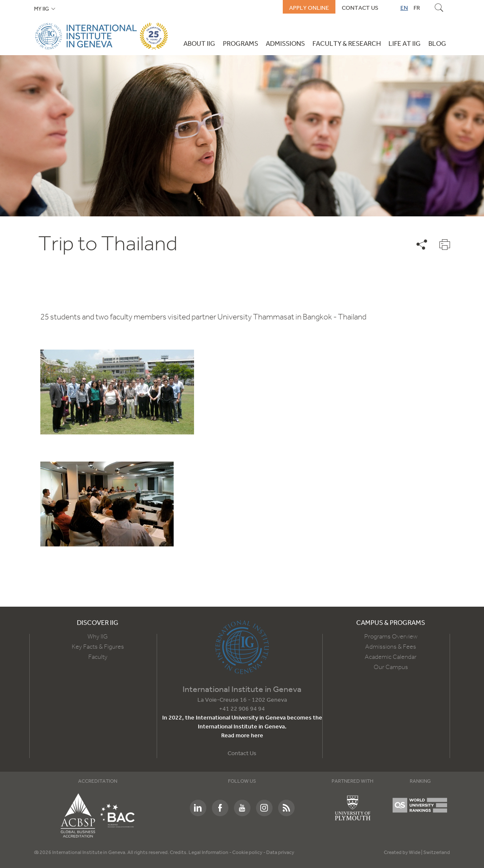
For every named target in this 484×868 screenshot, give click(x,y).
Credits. (179, 853)
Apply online (309, 8)
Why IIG (98, 637)
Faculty (98, 657)
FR (417, 8)
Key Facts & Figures (98, 647)
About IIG (199, 44)
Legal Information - (210, 853)
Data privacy (280, 853)
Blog (437, 44)
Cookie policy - (249, 853)
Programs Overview (391, 637)
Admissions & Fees (391, 647)
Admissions (285, 44)
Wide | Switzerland (429, 853)
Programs (241, 44)
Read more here (242, 736)
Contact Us (242, 754)
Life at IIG (405, 44)
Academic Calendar (391, 657)
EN (404, 8)
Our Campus (391, 667)
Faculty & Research (347, 44)
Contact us (360, 8)
